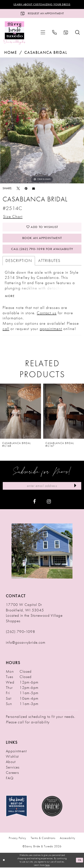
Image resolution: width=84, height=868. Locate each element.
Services (13, 768)
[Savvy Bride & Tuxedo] (15, 33)
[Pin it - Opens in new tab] (26, 188)
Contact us (47, 313)
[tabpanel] (42, 121)
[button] (43, 33)
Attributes (49, 261)
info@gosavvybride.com (26, 643)
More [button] (10, 296)
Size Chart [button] (13, 217)
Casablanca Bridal (46, 53)
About (11, 762)
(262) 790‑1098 (20, 632)
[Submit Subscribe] (75, 486)
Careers (12, 773)
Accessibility (68, 839)
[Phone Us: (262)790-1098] (54, 33)
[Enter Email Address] (42, 486)
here (47, 865)
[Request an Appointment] (42, 14)
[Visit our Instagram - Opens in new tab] (49, 502)
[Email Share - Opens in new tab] (34, 188)
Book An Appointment (42, 238)
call (6, 329)
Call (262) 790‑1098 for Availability (42, 249)
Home (11, 53)
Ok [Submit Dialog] (80, 860)
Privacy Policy (18, 839)
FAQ (10, 779)
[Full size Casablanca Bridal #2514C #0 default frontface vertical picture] (42, 121)
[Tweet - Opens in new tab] (18, 188)
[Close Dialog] (4, 861)
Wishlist (12, 757)
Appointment (16, 752)
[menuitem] (43, 33)
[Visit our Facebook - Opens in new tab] (34, 502)
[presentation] (20, 412)
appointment (51, 329)
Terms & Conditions (43, 839)
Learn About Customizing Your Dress (42, 4)
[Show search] (77, 33)
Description (19, 261)
